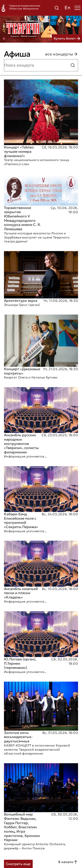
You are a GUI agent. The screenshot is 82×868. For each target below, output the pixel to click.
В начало (68, 862)
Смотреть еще (18, 864)
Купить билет (67, 38)
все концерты (62, 54)
